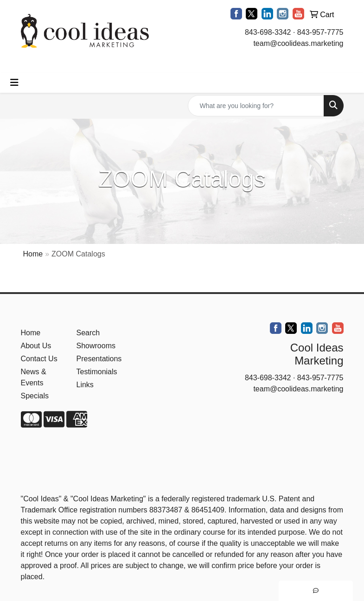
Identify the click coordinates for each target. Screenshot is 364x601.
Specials (35, 396)
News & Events (34, 377)
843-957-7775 (320, 32)
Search (88, 333)
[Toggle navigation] (14, 83)
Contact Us (39, 359)
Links (85, 385)
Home (33, 254)
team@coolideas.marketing (298, 43)
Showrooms (96, 346)
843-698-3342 (268, 32)
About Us (36, 346)
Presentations (99, 359)
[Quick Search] (256, 106)
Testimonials (97, 372)
